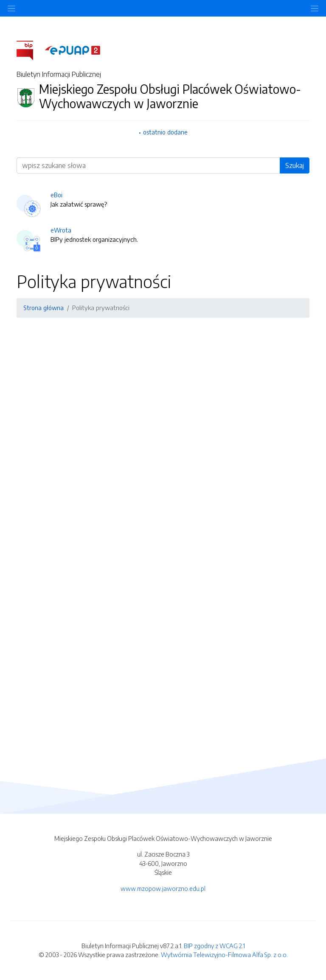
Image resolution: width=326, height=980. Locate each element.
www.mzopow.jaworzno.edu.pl (163, 888)
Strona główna (44, 308)
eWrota (61, 230)
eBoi (56, 195)
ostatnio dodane (165, 132)
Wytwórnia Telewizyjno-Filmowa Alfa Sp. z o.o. (224, 955)
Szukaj (295, 165)
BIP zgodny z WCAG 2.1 (214, 946)
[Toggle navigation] (315, 8)
